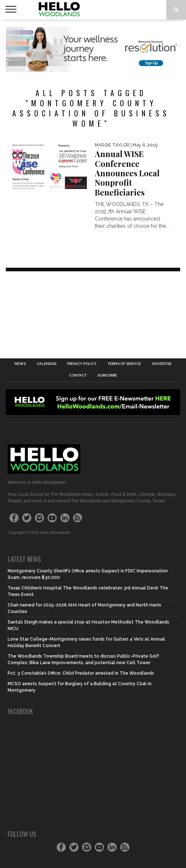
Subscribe (107, 375)
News (20, 364)
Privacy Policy (82, 364)
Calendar (46, 364)
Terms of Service (124, 364)
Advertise (162, 364)
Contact (78, 375)
